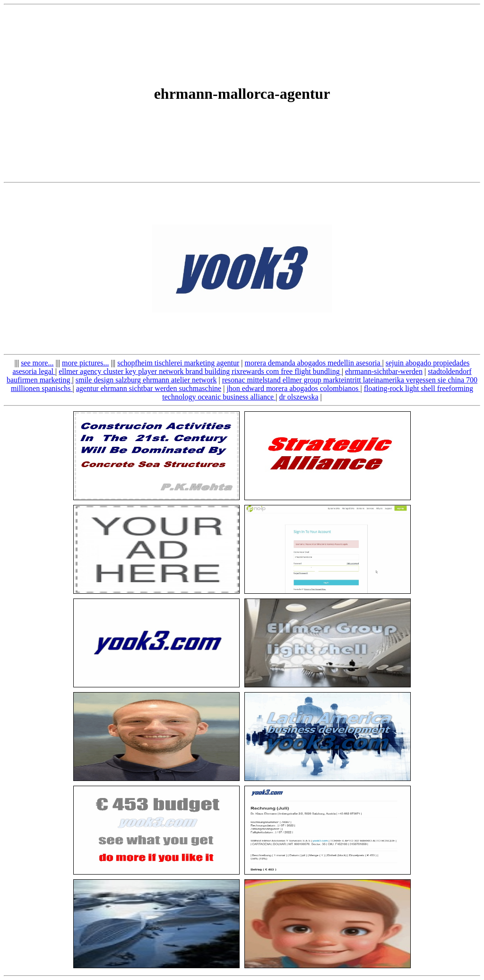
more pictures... (86, 363)
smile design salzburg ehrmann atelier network (146, 380)
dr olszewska (298, 397)
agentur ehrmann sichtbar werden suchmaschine (149, 388)
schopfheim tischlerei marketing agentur (178, 363)
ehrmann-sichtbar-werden (384, 371)
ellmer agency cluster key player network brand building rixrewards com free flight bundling (200, 371)
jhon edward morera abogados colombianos (293, 388)
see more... (37, 363)
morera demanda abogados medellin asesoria (314, 363)
